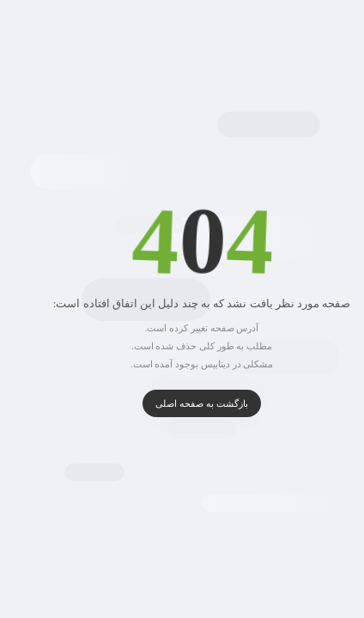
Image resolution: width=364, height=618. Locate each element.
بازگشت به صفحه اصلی (182, 403)
